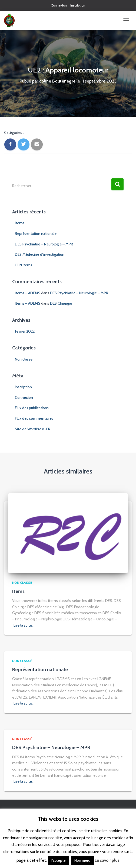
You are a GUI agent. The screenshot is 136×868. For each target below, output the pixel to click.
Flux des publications (32, 408)
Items (20, 223)
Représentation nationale (36, 233)
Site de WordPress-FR (33, 429)
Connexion (59, 5)
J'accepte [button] (59, 860)
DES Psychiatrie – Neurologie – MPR (44, 244)
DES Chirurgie (61, 303)
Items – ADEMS (28, 293)
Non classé (24, 359)
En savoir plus (107, 860)
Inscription (78, 5)
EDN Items (24, 265)
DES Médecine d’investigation (40, 254)
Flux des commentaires (34, 418)
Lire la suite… (24, 625)
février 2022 (25, 331)
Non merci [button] (82, 860)
